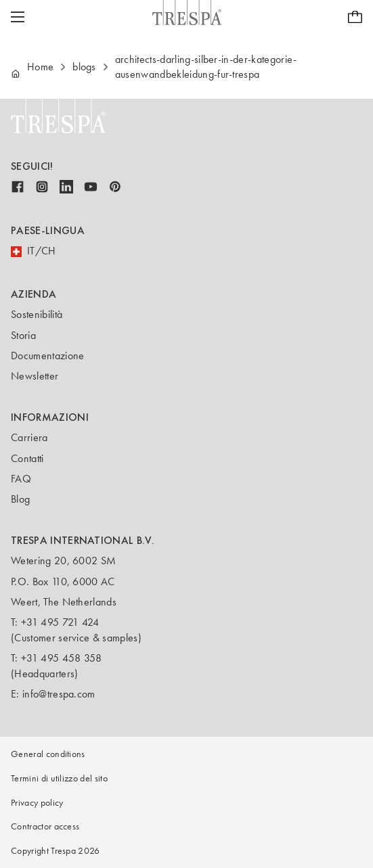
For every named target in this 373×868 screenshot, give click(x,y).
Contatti (27, 458)
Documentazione (47, 356)
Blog (20, 499)
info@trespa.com (59, 694)
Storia (23, 335)
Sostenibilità (37, 314)
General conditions (48, 754)
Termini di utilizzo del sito (59, 778)
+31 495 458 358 (62, 658)
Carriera (29, 437)
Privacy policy (37, 803)
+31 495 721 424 (60, 622)
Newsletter (35, 376)
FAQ (21, 479)
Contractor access (45, 826)
